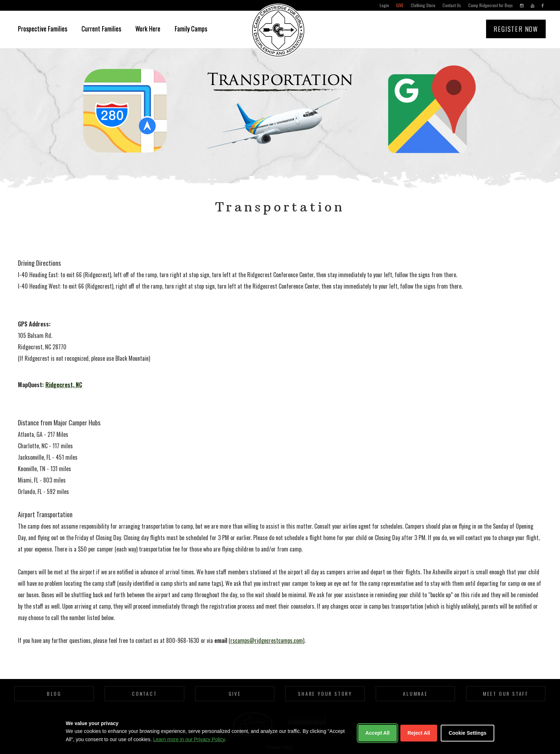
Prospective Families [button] (42, 29)
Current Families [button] (101, 29)
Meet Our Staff (506, 693)
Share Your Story (325, 693)
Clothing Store (423, 5)
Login (384, 5)
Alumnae (415, 693)
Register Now (516, 29)
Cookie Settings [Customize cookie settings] (467, 733)
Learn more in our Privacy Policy (189, 739)
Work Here (148, 29)
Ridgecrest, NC (64, 385)
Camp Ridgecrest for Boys (491, 5)
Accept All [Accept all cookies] (377, 733)
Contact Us (452, 5)
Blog (54, 693)
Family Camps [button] (191, 29)
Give (400, 5)
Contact (144, 693)
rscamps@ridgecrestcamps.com (267, 640)
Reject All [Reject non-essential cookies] (419, 733)
